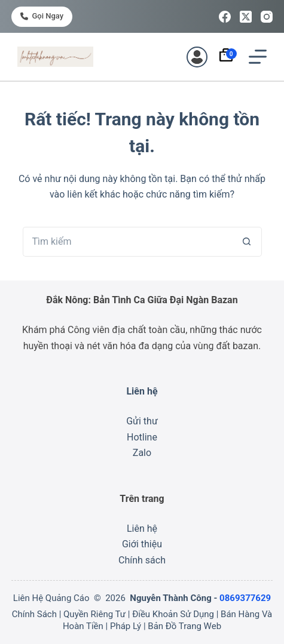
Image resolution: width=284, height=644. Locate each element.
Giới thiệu (142, 544)
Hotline (142, 437)
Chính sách (142, 560)
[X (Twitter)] (246, 17)
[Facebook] (225, 17)
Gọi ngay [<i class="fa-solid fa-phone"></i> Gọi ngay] (42, 16)
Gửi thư (142, 421)
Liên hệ (142, 529)
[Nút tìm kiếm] (247, 242)
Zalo (142, 453)
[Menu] (258, 57)
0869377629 (245, 598)
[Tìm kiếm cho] (127, 242)
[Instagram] (267, 17)
